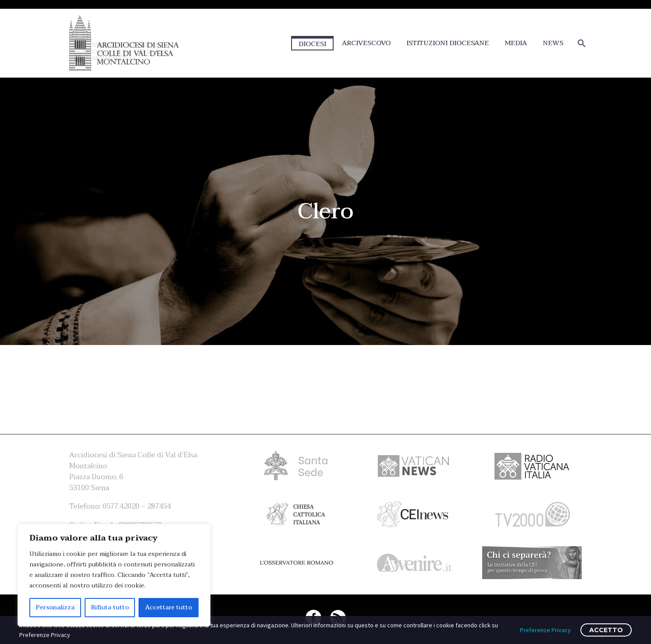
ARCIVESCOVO (366, 43)
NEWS (553, 43)
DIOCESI (312, 44)
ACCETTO (606, 630)
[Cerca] (581, 43)
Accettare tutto (169, 607)
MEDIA (516, 43)
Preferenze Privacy (545, 630)
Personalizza (55, 607)
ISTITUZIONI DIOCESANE (448, 43)
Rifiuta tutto (110, 607)
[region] (114, 575)
